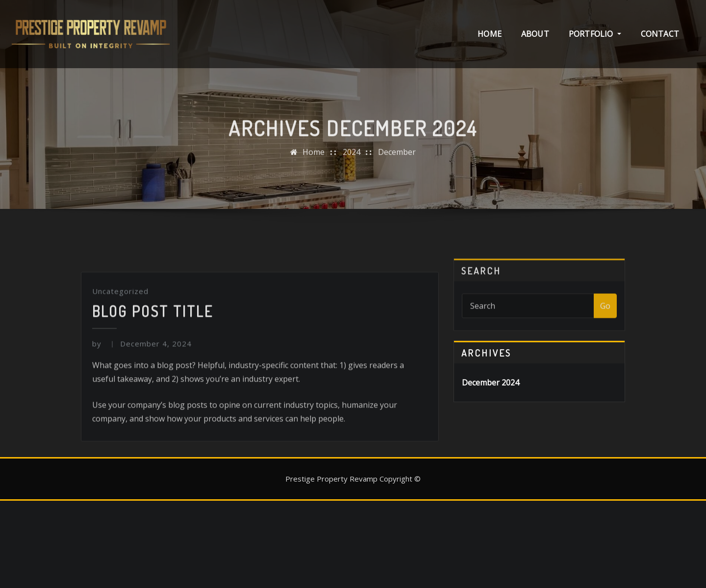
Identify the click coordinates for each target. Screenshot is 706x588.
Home (490, 34)
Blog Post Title (153, 436)
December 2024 (491, 383)
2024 (352, 184)
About (535, 34)
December (397, 184)
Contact (660, 34)
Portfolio (595, 34)
